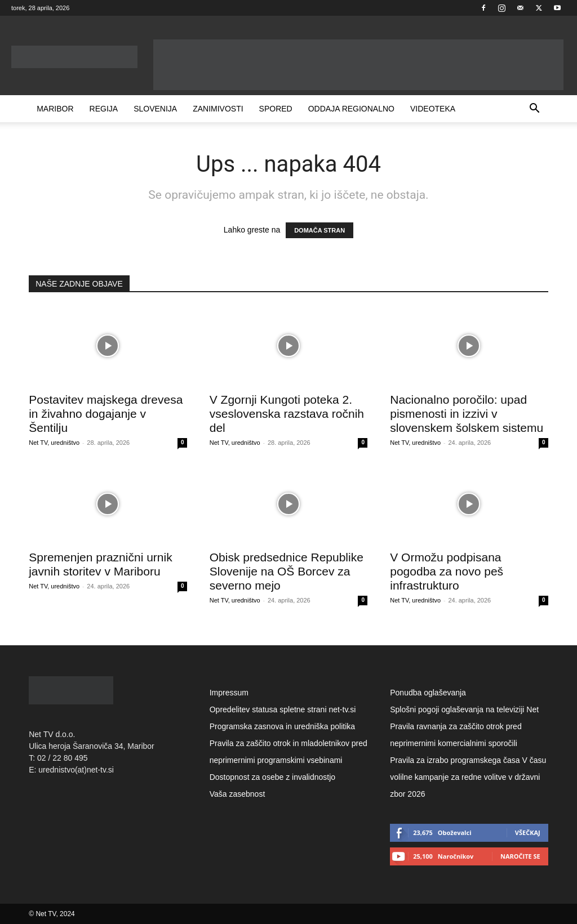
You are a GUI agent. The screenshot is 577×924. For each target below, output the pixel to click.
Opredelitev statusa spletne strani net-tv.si (283, 709)
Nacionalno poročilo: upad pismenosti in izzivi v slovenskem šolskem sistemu (467, 414)
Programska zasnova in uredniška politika (282, 726)
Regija (104, 109)
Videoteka (433, 109)
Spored (276, 109)
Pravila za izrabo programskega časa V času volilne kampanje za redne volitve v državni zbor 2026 (468, 777)
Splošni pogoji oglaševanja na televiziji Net (464, 709)
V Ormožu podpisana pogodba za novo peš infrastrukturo (447, 571)
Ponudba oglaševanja (428, 693)
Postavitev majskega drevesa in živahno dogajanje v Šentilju (106, 414)
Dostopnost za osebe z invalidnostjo (272, 777)
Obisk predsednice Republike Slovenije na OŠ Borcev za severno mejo (287, 571)
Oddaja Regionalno (351, 109)
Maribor (55, 109)
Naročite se (520, 856)
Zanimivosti (218, 109)
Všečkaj (528, 833)
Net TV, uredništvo (54, 443)
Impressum (229, 693)
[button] (535, 110)
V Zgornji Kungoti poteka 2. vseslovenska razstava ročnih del (287, 414)
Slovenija (155, 109)
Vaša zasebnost (238, 794)
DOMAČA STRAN (319, 230)
